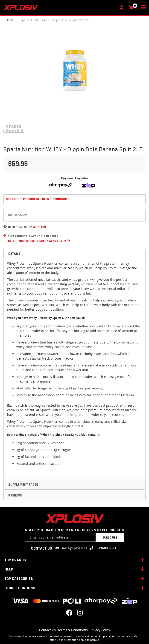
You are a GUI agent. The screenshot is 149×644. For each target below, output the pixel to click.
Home (10, 20)
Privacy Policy (100, 630)
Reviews (15, 495)
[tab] (74, 254)
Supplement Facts (23, 485)
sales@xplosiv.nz (74, 548)
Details (14, 254)
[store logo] (60, 7)
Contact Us (47, 630)
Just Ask (40, 227)
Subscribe (110, 537)
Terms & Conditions (73, 630)
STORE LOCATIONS (20, 588)
